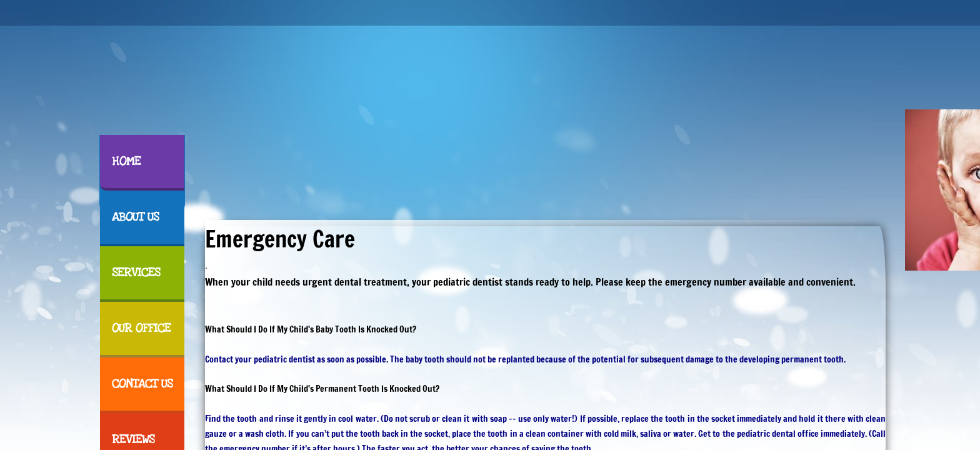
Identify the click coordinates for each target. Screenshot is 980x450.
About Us (135, 217)
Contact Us (142, 384)
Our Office (141, 328)
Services (136, 273)
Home (126, 162)
